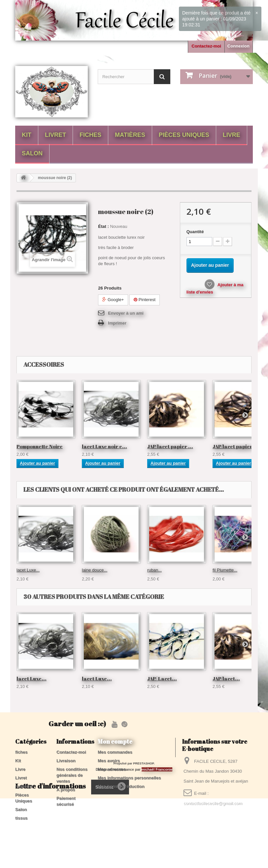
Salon (32, 153)
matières (130, 135)
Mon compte (115, 741)
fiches (90, 135)
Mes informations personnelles (129, 778)
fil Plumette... (225, 570)
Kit (27, 135)
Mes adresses (112, 769)
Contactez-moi (206, 46)
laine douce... (95, 570)
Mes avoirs (109, 761)
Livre (232, 135)
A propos (66, 790)
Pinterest (145, 300)
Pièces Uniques (184, 135)
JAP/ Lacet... (162, 678)
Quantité (195, 232)
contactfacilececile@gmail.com (213, 803)
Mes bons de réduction (121, 786)
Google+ (113, 300)
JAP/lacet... (226, 678)
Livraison (66, 761)
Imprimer (117, 323)
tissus (21, 818)
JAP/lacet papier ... (170, 446)
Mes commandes (115, 752)
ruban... (154, 570)
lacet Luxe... (28, 570)
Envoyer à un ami (126, 313)
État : (103, 226)
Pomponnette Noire (40, 446)
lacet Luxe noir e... (104, 446)
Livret (55, 135)
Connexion (238, 46)
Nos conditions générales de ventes (72, 775)
